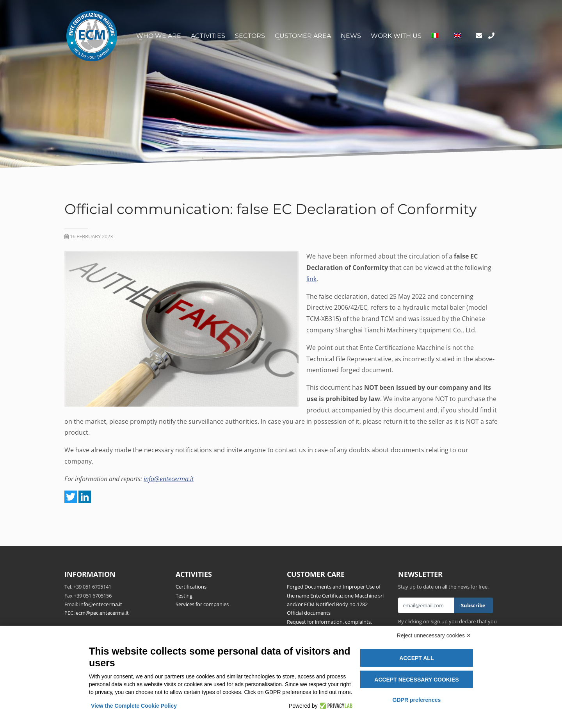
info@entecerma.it (169, 479)
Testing (184, 596)
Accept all (416, 658)
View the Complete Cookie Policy (134, 706)
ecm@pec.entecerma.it (102, 613)
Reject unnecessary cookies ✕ (434, 635)
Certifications (191, 587)
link (311, 279)
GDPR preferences (417, 700)
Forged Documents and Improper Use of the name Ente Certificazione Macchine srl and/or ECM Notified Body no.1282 (335, 595)
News (351, 36)
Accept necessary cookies (416, 680)
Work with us (396, 36)
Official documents (309, 613)
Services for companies (202, 604)
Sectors (250, 36)
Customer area (303, 36)
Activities (208, 36)
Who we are (159, 36)
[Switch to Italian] (435, 36)
